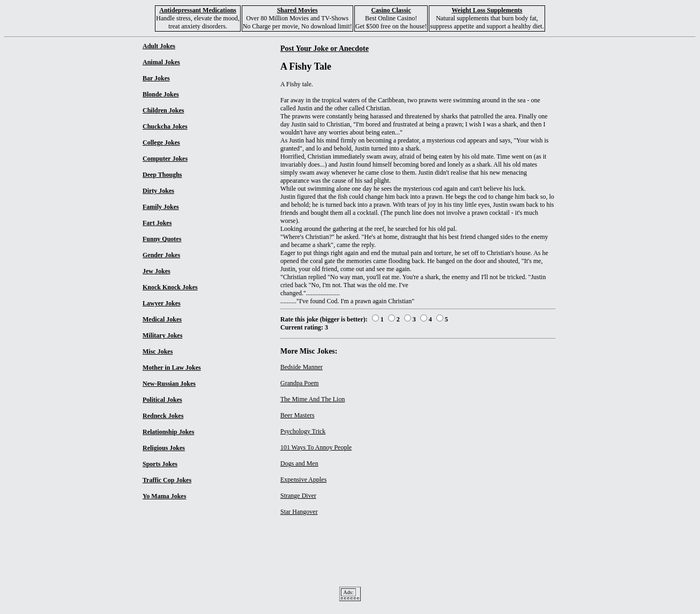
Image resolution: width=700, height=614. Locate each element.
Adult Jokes (159, 46)
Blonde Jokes (161, 94)
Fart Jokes (157, 223)
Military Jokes (162, 335)
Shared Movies (297, 10)
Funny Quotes (162, 239)
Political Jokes (162, 400)
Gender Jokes (161, 255)
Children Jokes (163, 110)
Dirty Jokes (158, 191)
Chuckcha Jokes (165, 126)
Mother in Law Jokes (172, 368)
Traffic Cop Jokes (167, 480)
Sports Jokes (160, 464)
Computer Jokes (165, 159)
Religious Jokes (164, 448)
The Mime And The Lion (312, 399)
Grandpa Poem (300, 383)
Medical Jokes (162, 319)
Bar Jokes (156, 78)
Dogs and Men (299, 463)
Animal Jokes (161, 62)
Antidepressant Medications (198, 10)
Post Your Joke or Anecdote (325, 48)
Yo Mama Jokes (164, 496)
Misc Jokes (158, 351)
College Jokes (161, 143)
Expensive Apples (303, 480)
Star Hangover (299, 512)
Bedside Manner (301, 367)
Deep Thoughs (162, 175)
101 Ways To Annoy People (316, 447)
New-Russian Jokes (169, 384)
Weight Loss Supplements (487, 10)
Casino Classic (391, 10)
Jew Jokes (157, 271)
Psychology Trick (303, 431)
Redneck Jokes (163, 416)
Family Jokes (161, 207)
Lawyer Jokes (162, 303)
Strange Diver (298, 496)
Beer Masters (297, 415)
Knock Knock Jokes (170, 287)
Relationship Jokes (168, 432)
